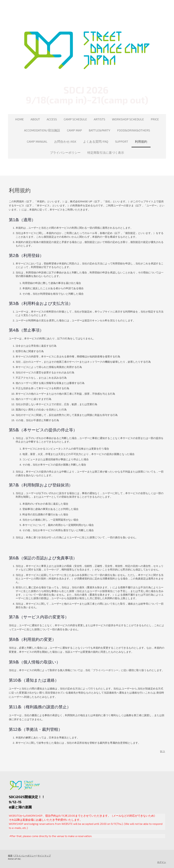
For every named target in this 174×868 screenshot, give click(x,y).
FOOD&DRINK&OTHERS (134, 130)
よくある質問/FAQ (96, 141)
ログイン (162, 862)
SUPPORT (122, 141)
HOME (19, 119)
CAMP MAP (74, 130)
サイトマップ (44, 856)
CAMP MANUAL (37, 141)
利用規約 (141, 141)
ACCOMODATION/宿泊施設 (42, 130)
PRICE (155, 119)
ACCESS (52, 119)
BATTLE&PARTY (99, 130)
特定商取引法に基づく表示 (106, 153)
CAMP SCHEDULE (75, 119)
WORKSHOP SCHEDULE (128, 119)
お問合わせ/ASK (65, 141)
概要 (10, 856)
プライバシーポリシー (65, 153)
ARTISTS (99, 119)
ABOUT (35, 119)
